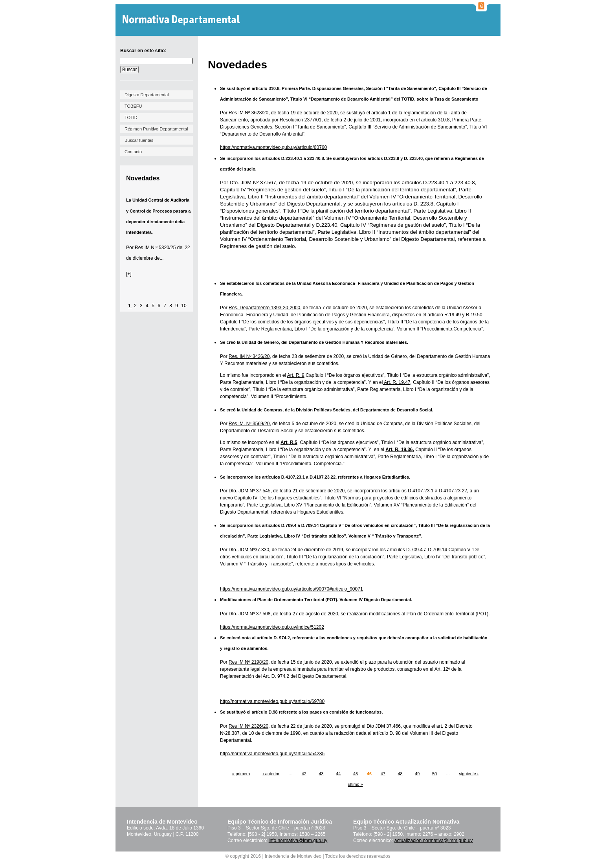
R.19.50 (474, 315)
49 (417, 774)
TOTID (131, 117)
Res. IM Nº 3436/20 (249, 356)
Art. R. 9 (296, 375)
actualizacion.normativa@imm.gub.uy (434, 840)
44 (338, 774)
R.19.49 (452, 315)
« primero (241, 774)
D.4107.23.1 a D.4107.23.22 (437, 491)
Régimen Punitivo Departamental (156, 129)
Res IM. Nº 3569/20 (249, 424)
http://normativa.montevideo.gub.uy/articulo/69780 (272, 701)
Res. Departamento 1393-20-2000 (264, 308)
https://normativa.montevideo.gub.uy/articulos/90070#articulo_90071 (291, 589)
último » (356, 784)
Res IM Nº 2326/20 (248, 726)
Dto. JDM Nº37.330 (249, 550)
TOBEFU (133, 106)
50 (434, 774)
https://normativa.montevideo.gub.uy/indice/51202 (272, 627)
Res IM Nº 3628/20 (248, 113)
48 (400, 774)
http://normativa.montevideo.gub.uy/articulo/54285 (272, 754)
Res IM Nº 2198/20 (248, 662)
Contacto (133, 152)
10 (184, 306)
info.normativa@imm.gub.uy (298, 840)
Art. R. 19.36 (399, 450)
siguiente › (469, 774)
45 (356, 774)
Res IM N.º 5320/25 (155, 248)
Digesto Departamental (147, 95)
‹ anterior (271, 774)
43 (321, 774)
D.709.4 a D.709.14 (427, 550)
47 (383, 774)
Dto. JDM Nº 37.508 (249, 614)
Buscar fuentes (139, 140)
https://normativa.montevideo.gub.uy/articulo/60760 (273, 147)
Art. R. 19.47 (396, 382)
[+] (129, 274)
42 (304, 774)
